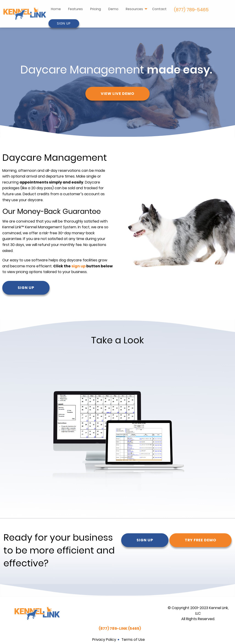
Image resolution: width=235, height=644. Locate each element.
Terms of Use (133, 640)
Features (76, 9)
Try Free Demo (200, 540)
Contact (159, 9)
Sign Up (64, 23)
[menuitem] (56, 10)
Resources (134, 9)
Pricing (96, 9)
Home (56, 9)
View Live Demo (117, 94)
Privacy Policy (104, 640)
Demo (113, 9)
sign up (78, 266)
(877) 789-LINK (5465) (120, 628)
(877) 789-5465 (191, 10)
